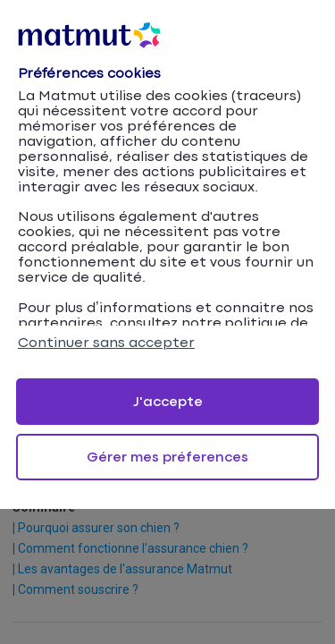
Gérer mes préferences (167, 458)
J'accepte (168, 402)
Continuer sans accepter (106, 343)
